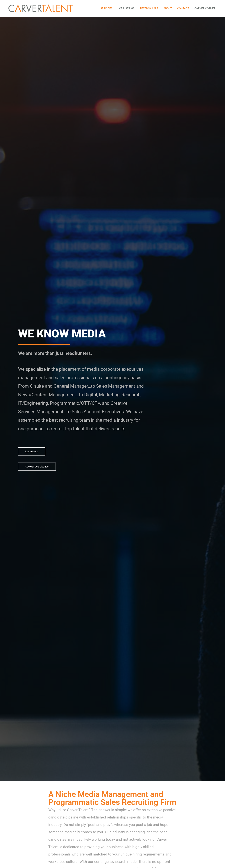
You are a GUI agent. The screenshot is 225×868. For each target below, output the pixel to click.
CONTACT (183, 8)
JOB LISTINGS (126, 8)
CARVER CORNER (205, 8)
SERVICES (106, 8)
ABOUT (168, 8)
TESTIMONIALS (149, 8)
